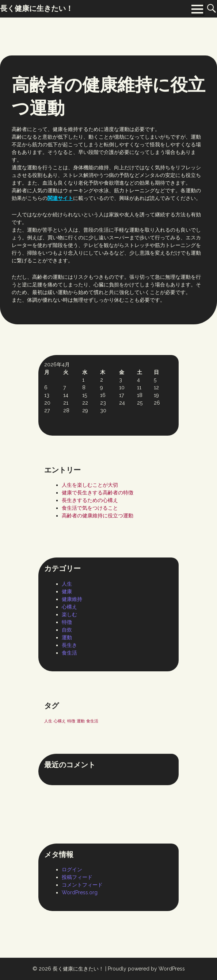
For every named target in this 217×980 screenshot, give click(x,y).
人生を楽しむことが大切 (90, 485)
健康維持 (72, 599)
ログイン (72, 869)
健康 (67, 591)
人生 (67, 584)
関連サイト (60, 198)
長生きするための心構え (90, 500)
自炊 (67, 630)
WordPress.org (80, 892)
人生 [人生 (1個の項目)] (48, 721)
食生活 (69, 653)
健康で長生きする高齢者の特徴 (98, 493)
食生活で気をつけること (90, 508)
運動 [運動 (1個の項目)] (81, 721)
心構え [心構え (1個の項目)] (60, 721)
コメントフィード (82, 885)
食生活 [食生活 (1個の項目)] (92, 721)
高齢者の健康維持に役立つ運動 (98, 516)
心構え (69, 607)
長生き (69, 645)
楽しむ (69, 614)
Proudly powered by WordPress (146, 969)
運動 (67, 637)
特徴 (67, 622)
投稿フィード (77, 877)
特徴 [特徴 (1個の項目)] (71, 721)
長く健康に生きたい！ (78, 969)
